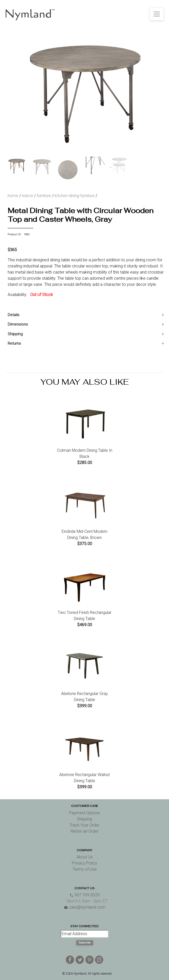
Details (14, 315)
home (13, 196)
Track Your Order (84, 825)
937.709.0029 (84, 895)
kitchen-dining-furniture (75, 196)
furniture (44, 196)
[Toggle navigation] (157, 14)
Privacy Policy (84, 863)
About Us (85, 857)
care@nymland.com (85, 907)
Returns (14, 343)
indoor (27, 196)
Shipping (15, 334)
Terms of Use (85, 869)
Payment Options (84, 813)
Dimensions (18, 324)
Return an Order (84, 831)
